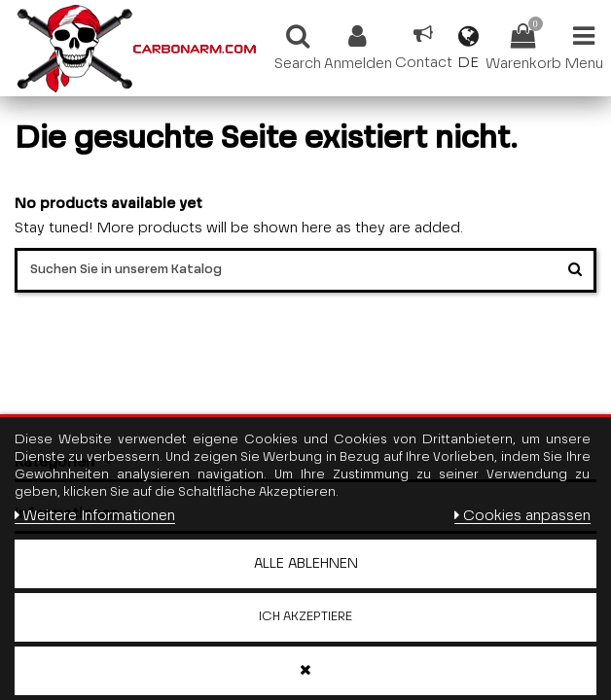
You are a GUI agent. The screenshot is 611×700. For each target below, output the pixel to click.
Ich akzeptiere (305, 617)
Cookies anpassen (522, 516)
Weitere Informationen (95, 516)
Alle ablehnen (306, 564)
